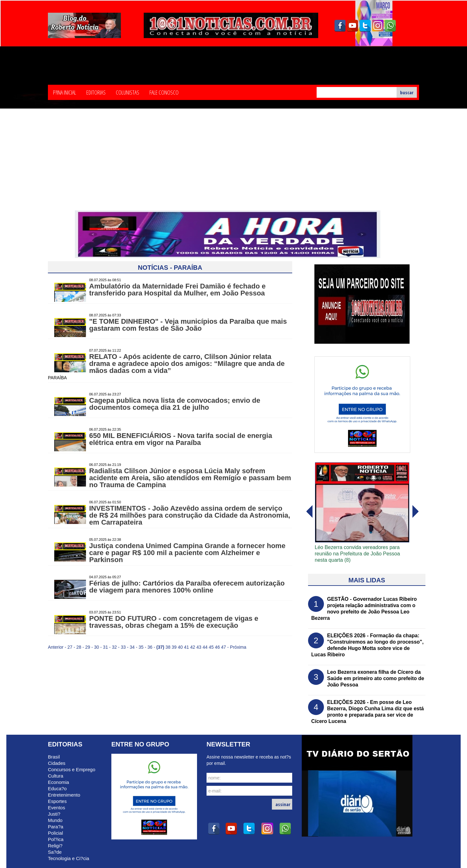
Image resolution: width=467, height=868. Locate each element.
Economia (59, 782)
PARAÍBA (57, 378)
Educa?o (57, 788)
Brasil (54, 757)
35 (141, 647)
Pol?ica (56, 839)
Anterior (56, 647)
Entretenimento (64, 795)
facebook (340, 26)
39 (174, 647)
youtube (352, 26)
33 (123, 647)
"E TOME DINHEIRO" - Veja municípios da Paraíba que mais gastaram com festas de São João (188, 325)
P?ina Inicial (65, 92)
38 (168, 647)
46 (217, 647)
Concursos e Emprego (72, 769)
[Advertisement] (233, 163)
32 (115, 647)
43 (199, 647)
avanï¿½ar (309, 512)
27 (70, 647)
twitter (365, 26)
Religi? (55, 846)
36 (150, 647)
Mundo (55, 820)
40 (181, 647)
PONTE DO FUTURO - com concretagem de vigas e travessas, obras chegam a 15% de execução (174, 622)
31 (106, 647)
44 (205, 647)
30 (97, 647)
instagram (378, 26)
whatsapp (391, 26)
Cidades (57, 763)
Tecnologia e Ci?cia (69, 858)
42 (193, 647)
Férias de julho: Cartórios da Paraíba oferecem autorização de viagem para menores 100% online (187, 587)
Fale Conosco (164, 92)
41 (187, 647)
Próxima (238, 647)
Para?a (56, 827)
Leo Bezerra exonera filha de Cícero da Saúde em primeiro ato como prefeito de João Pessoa (376, 678)
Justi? (54, 814)
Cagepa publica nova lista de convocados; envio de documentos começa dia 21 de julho (175, 404)
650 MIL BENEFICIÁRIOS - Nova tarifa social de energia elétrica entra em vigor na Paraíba (181, 439)
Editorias (96, 92)
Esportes (57, 801)
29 (88, 647)
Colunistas (128, 92)
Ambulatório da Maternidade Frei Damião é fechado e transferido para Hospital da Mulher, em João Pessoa (177, 290)
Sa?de (55, 852)
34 (132, 647)
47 (224, 647)
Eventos (56, 808)
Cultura (56, 776)
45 (211, 647)
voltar (416, 512)
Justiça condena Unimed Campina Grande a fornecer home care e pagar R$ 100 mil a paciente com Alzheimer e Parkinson (187, 553)
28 (79, 647)
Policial (56, 833)
